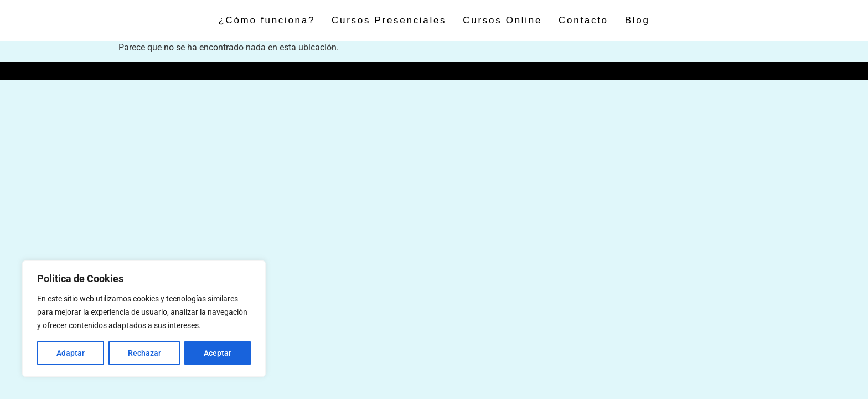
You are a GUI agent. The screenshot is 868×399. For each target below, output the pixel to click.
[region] (144, 319)
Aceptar (218, 353)
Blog (637, 20)
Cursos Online (502, 20)
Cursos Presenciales (389, 20)
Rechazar (144, 353)
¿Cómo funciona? (267, 20)
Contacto (583, 20)
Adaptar (71, 353)
